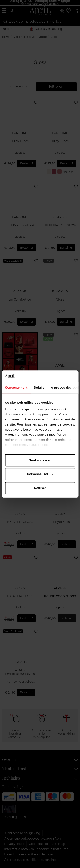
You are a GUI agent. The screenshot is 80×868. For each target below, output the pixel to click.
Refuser (40, 488)
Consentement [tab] (16, 387)
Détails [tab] (39, 387)
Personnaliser (40, 474)
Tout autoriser (40, 460)
